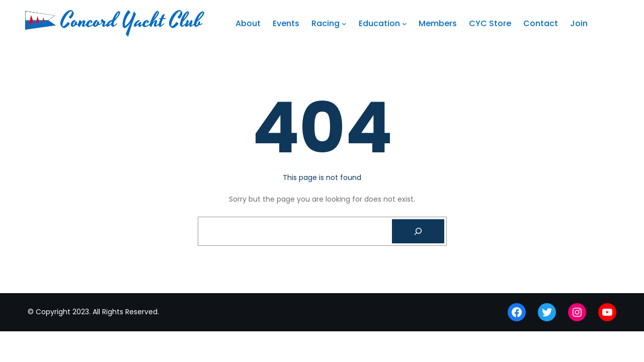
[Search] (418, 231)
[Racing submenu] (344, 24)
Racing (326, 23)
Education (379, 23)
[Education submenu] (405, 24)
